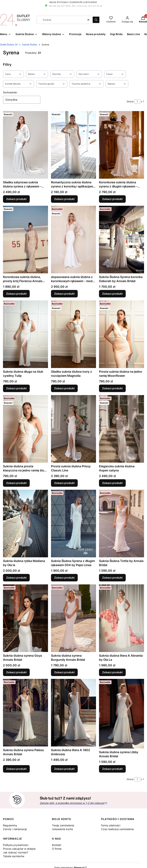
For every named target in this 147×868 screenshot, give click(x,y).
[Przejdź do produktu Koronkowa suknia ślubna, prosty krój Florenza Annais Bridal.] (25, 240)
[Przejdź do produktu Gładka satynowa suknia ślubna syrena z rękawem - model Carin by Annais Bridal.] (25, 145)
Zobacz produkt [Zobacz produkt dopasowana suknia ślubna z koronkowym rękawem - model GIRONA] (64, 294)
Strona (130, 101)
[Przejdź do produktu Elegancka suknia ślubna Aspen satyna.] (122, 429)
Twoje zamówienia (63, 825)
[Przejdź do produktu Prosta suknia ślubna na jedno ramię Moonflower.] (122, 334)
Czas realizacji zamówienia (117, 829)
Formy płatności (111, 825)
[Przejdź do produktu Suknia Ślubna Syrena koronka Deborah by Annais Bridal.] (122, 240)
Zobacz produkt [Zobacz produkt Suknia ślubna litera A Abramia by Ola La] (112, 672)
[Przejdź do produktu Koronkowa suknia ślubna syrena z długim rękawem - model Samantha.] (122, 145)
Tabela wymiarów (14, 856)
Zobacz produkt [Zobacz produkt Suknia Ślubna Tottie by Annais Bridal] (112, 578)
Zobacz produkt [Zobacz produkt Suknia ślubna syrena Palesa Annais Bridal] (16, 769)
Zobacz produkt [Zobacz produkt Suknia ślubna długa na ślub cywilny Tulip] (16, 388)
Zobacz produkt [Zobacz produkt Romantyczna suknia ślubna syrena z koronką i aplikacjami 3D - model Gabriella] (64, 199)
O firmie (57, 849)
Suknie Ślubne (30, 45)
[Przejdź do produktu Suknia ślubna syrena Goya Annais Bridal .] (25, 618)
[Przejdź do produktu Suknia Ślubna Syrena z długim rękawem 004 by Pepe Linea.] (73, 524)
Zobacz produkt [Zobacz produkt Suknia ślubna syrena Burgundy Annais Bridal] (64, 672)
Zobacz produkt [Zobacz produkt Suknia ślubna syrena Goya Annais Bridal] (16, 672)
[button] (96, 20)
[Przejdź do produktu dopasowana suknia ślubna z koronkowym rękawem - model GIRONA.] (73, 240)
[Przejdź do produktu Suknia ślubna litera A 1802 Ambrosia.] (73, 713)
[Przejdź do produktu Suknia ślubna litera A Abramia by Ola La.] (122, 618)
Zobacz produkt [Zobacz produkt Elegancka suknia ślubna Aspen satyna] (112, 483)
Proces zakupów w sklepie (19, 849)
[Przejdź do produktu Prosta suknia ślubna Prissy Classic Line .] (73, 429)
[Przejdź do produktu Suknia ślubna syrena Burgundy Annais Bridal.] (73, 618)
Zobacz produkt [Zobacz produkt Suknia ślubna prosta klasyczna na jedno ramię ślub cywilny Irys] (16, 483)
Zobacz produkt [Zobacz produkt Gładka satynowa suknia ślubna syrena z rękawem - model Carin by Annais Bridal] (16, 199)
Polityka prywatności (16, 845)
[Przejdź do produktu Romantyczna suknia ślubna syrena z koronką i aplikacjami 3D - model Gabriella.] (73, 145)
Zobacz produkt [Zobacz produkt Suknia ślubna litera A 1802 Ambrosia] (64, 769)
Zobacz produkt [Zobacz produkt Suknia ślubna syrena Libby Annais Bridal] (112, 769)
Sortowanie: (10, 92)
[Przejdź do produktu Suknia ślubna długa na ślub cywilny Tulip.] (25, 334)
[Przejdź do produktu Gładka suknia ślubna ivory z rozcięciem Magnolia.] (73, 334)
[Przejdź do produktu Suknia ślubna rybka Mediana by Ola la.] (25, 524)
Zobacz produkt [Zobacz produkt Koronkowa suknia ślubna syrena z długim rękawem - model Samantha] (112, 199)
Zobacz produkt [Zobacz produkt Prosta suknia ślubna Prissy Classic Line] (64, 483)
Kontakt (57, 845)
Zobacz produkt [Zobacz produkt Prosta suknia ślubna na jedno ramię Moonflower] (112, 388)
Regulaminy (10, 825)
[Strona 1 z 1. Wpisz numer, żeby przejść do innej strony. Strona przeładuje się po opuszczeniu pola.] (137, 102)
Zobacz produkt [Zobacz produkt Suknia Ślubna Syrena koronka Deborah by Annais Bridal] (112, 294)
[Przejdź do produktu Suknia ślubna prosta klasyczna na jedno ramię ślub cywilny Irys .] (25, 429)
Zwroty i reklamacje (15, 829)
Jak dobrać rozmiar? (16, 852)
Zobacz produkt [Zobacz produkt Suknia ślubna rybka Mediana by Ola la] (16, 578)
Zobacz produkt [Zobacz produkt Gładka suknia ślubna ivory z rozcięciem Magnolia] (64, 388)
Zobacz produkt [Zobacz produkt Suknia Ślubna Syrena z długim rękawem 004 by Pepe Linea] (64, 578)
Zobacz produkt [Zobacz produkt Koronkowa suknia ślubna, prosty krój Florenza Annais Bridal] (16, 294)
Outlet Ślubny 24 (9, 45)
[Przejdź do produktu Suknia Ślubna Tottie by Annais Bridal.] (122, 524)
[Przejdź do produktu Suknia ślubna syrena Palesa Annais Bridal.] (25, 713)
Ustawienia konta (62, 829)
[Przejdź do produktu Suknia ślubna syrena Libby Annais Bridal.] (122, 714)
